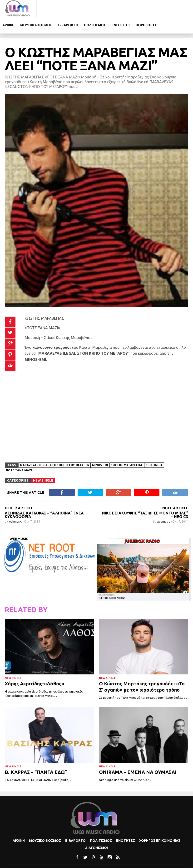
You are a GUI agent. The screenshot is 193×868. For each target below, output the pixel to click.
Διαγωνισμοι (96, 831)
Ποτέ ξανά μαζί (19, 454)
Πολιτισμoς (132, 8)
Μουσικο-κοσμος (73, 8)
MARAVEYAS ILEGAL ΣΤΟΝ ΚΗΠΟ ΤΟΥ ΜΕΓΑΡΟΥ (55, 449)
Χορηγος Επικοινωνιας (160, 824)
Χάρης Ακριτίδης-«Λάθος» (35, 667)
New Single (43, 464)
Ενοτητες (158, 8)
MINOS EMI (100, 449)
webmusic (15, 505)
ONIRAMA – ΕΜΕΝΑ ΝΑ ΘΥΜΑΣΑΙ (138, 755)
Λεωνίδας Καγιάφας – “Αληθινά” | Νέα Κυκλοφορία (44, 498)
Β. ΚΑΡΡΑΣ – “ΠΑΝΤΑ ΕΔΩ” (36, 755)
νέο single (154, 449)
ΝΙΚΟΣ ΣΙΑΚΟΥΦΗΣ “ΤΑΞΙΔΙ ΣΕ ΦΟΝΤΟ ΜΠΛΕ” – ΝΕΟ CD (145, 498)
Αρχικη (45, 8)
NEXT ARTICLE (175, 491)
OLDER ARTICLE (19, 491)
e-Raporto (105, 8)
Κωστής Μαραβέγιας (127, 449)
